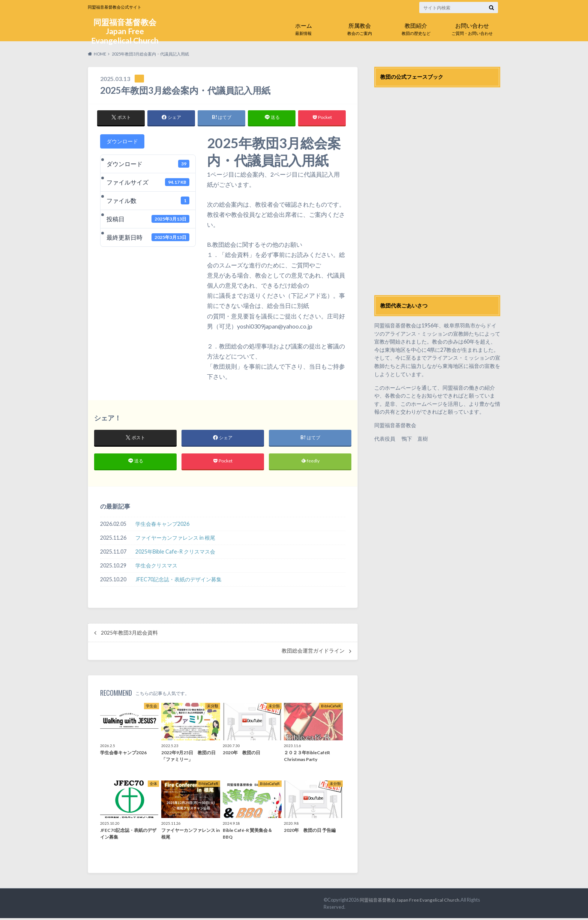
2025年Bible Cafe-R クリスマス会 (175, 553)
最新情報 (303, 27)
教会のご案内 (360, 27)
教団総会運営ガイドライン (313, 652)
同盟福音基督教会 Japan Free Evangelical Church (125, 32)
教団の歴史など (416, 27)
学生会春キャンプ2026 (162, 526)
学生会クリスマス (156, 567)
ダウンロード (122, 141)
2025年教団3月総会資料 (129, 634)
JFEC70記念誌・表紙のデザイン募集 (178, 581)
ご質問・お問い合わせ (472, 27)
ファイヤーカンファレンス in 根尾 (175, 540)
